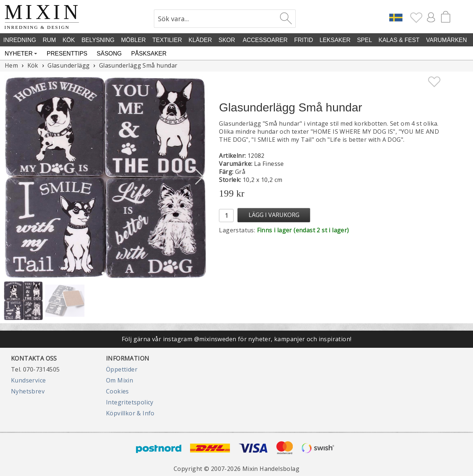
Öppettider (122, 369)
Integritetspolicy (130, 402)
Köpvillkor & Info (130, 413)
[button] (199, 177)
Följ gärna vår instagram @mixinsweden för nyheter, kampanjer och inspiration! (237, 339)
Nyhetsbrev (28, 391)
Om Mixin (120, 380)
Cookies (118, 391)
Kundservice (28, 380)
